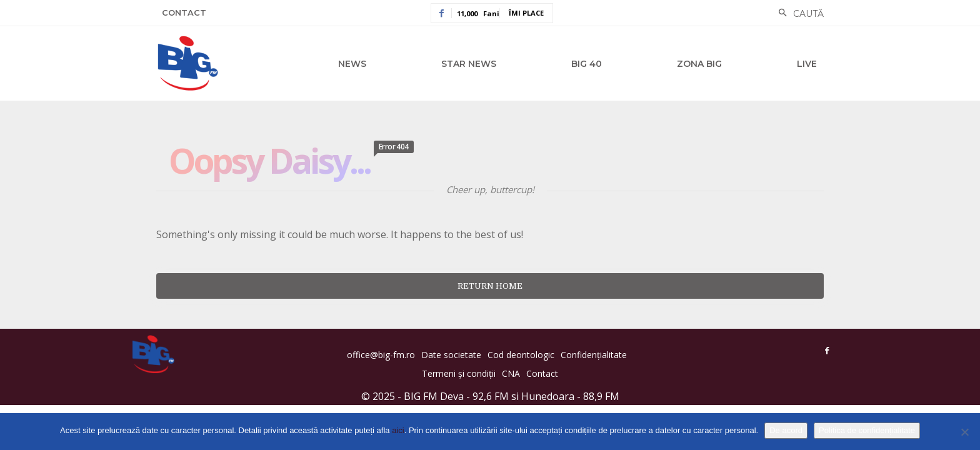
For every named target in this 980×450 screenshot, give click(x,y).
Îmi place (526, 13)
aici (398, 430)
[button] (798, 14)
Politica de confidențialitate (867, 430)
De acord (786, 430)
